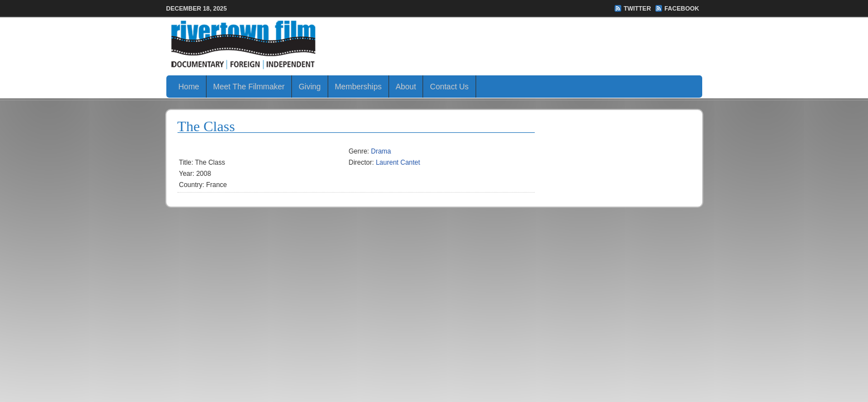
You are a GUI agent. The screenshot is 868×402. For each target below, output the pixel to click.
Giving (310, 87)
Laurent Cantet (398, 162)
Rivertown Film (434, 45)
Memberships (358, 87)
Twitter (637, 8)
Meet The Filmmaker (249, 87)
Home (189, 87)
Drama (381, 151)
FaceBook (682, 8)
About (406, 87)
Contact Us (449, 87)
